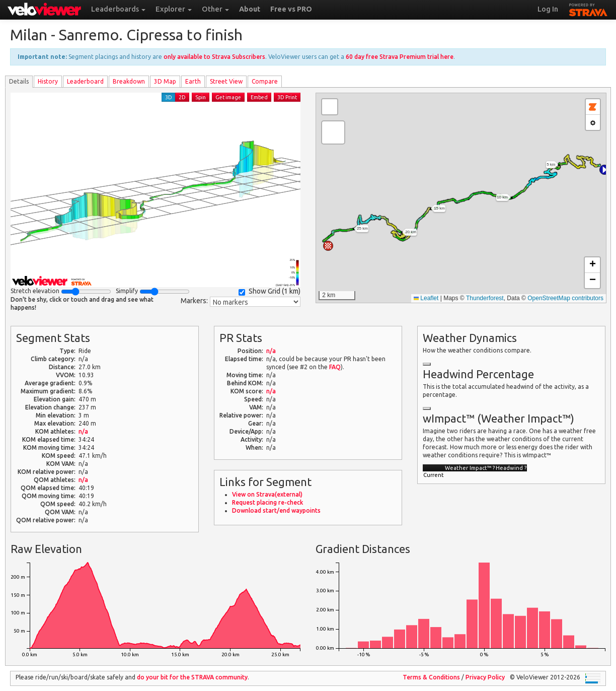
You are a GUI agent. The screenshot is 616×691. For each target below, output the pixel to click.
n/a (83, 431)
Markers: (194, 301)
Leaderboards (118, 9)
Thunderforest (485, 298)
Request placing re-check (267, 502)
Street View (226, 81)
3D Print (287, 97)
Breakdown (129, 81)
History (48, 81)
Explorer (174, 9)
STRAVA (588, 9)
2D (182, 97)
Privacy (485, 677)
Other (215, 9)
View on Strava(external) (267, 494)
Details (19, 81)
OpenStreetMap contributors (565, 298)
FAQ (335, 367)
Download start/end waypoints (276, 510)
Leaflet (426, 298)
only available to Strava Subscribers (214, 57)
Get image (228, 97)
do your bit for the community (192, 677)
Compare (265, 81)
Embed (259, 97)
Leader (85, 81)
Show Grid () (269, 291)
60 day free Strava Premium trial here (400, 57)
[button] (604, 170)
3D (169, 97)
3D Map (165, 81)
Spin (201, 97)
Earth (193, 81)
